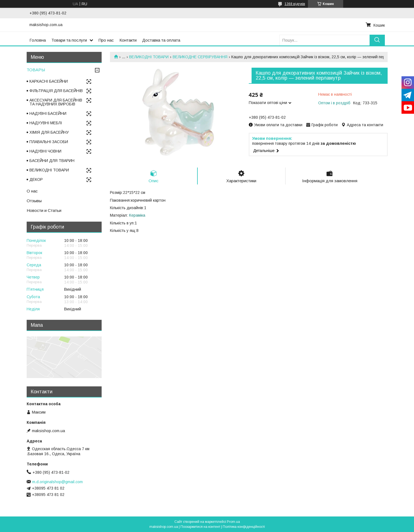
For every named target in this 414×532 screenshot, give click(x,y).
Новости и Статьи (44, 210)
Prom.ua (233, 522)
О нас (32, 191)
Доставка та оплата (161, 40)
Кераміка (137, 215)
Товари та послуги (69, 40)
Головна (38, 40)
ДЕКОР (36, 179)
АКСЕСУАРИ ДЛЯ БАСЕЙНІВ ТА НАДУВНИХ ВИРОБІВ (56, 102)
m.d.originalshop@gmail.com (57, 482)
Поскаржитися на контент (200, 527)
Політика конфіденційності (244, 527)
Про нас (106, 40)
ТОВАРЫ (36, 70)
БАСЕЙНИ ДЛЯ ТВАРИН (52, 161)
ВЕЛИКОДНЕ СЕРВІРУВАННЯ (200, 57)
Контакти (128, 40)
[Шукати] (377, 40)
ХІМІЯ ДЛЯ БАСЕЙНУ (49, 132)
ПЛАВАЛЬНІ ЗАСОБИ (49, 142)
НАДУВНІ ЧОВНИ (45, 151)
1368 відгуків (295, 4)
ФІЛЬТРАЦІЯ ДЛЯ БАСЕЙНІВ (56, 91)
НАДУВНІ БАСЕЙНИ (48, 113)
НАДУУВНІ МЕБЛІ (46, 123)
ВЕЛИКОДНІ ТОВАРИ (149, 57)
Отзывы (34, 201)
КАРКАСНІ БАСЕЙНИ (49, 81)
